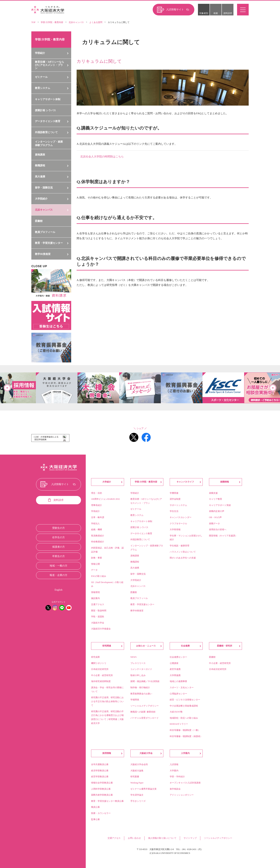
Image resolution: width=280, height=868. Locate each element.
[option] (140, 388)
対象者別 (204, 13)
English (59, 590)
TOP (33, 22)
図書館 (39, 221)
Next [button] (273, 388)
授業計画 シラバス (45, 110)
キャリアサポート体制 (48, 99)
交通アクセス (114, 838)
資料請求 (228, 13)
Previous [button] (7, 388)
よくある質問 (96, 22)
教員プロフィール (45, 232)
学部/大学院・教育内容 (52, 22)
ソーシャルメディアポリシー (218, 838)
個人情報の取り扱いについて (162, 838)
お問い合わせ (134, 838)
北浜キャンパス (76, 22)
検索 (216, 13)
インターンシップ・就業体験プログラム (49, 144)
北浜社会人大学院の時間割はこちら (102, 157)
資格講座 (40, 155)
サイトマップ (190, 838)
